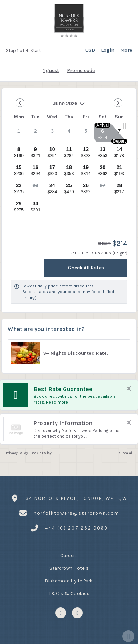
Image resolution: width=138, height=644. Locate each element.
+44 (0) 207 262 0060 (76, 528)
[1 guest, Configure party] (51, 71)
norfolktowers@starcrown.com (77, 513)
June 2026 (48, 106)
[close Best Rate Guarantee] (129, 388)
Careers (69, 556)
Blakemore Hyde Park (69, 582)
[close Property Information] (129, 422)
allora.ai (125, 453)
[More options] (126, 50)
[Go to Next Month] (118, 103)
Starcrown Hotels (69, 569)
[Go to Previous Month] (20, 103)
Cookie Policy (41, 453)
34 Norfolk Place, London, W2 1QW (76, 499)
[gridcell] (19, 133)
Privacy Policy (17, 453)
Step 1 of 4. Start (23, 50)
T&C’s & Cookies (69, 594)
